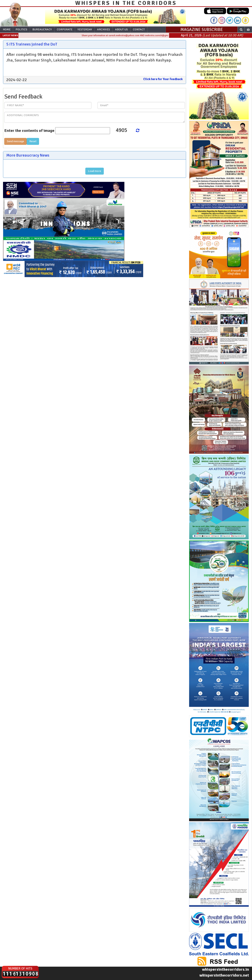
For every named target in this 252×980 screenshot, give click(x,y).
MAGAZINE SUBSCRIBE (202, 30)
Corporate (65, 29)
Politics (21, 29)
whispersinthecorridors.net (224, 975)
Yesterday (85, 29)
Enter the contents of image (29, 131)
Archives (104, 29)
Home (7, 29)
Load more (95, 171)
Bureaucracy (42, 29)
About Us (121, 29)
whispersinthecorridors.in (226, 969)
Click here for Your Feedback (163, 79)
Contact (139, 29)
